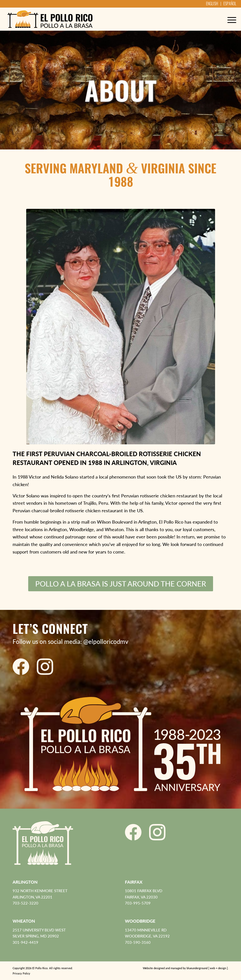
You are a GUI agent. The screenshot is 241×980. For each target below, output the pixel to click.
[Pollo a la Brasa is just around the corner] (121, 584)
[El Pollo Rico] (50, 19)
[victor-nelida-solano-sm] (121, 327)
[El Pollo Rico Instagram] (45, 667)
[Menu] (229, 19)
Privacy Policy (21, 973)
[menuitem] (229, 19)
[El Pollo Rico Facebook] (21, 667)
